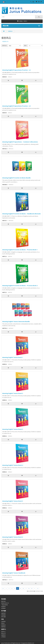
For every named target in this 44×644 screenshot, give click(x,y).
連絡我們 (3, 613)
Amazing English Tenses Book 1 (13, 357)
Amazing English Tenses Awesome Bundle (16, 321)
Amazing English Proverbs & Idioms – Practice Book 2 (20, 286)
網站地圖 (3, 617)
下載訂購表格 (5, 605)
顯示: (26, 46)
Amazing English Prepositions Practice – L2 (16, 70)
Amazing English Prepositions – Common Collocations (20, 142)
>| (38, 588)
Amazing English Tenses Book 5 (13, 501)
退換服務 (3, 615)
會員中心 (3, 632)
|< (3, 588)
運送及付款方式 (5, 603)
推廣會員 (3, 625)
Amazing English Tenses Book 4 (13, 465)
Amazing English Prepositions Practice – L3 (16, 106)
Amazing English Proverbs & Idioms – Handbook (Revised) (21, 214)
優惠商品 (10, 31)
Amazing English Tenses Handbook (14, 573)
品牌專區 (3, 621)
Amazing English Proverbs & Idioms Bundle (16, 178)
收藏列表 (3, 635)
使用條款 (3, 608)
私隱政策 (3, 607)
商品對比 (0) (5, 41)
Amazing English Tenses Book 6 (13, 537)
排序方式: (5, 46)
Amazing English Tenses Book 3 (13, 429)
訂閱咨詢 (3, 637)
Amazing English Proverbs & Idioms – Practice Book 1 (20, 250)
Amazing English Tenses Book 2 (13, 393)
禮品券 (3, 623)
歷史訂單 (3, 633)
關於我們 (3, 601)
